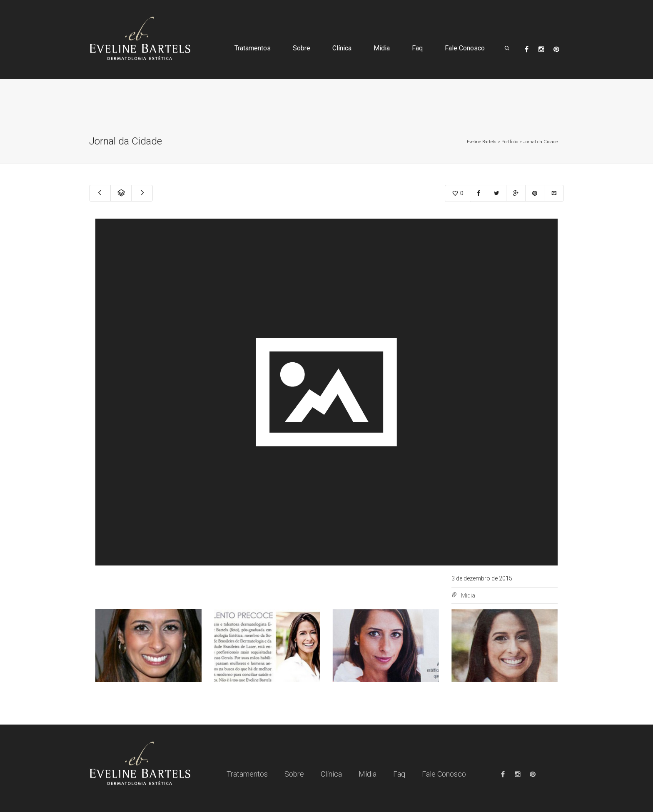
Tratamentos (253, 48)
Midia (468, 595)
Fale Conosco (465, 48)
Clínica (342, 48)
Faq (417, 48)
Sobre (302, 48)
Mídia (382, 48)
